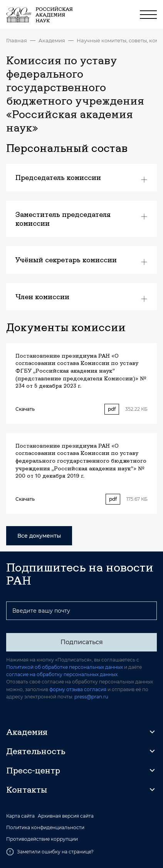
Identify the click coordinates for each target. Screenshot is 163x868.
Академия (52, 40)
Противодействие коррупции (42, 839)
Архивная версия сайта (66, 816)
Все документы (39, 536)
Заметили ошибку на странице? (50, 852)
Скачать (25, 409)
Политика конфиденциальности (45, 828)
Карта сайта (20, 816)
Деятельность (36, 751)
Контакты (27, 790)
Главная (17, 40)
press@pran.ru (91, 697)
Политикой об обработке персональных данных (65, 667)
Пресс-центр (33, 770)
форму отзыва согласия (78, 689)
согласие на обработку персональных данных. (62, 674)
